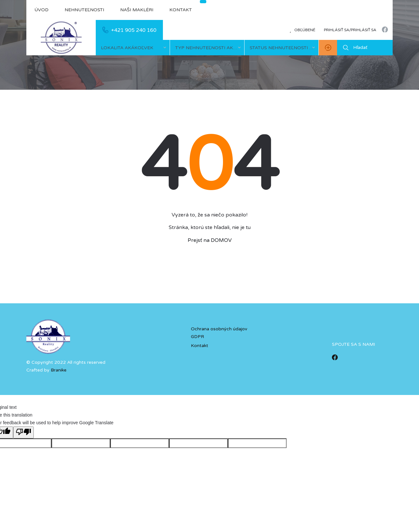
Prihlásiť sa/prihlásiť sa (350, 30)
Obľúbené (302, 30)
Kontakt (181, 10)
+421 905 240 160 (134, 30)
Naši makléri (137, 10)
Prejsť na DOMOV (210, 240)
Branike (59, 370)
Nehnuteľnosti (84, 10)
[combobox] (133, 48)
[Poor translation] (23, 432)
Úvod (41, 10)
